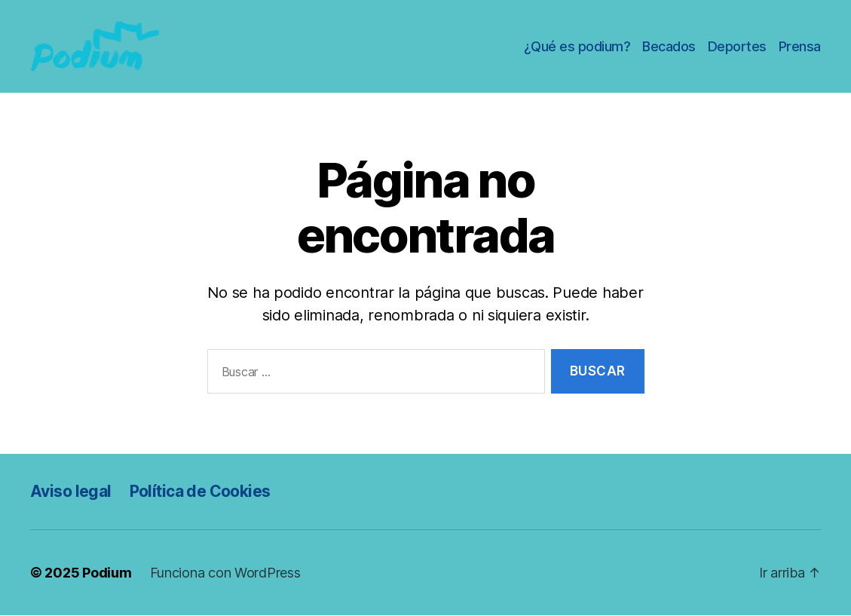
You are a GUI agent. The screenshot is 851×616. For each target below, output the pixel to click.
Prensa (800, 46)
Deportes (737, 46)
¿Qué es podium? (577, 46)
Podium (107, 573)
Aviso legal (71, 491)
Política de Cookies (200, 491)
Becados (669, 46)
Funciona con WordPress (225, 573)
